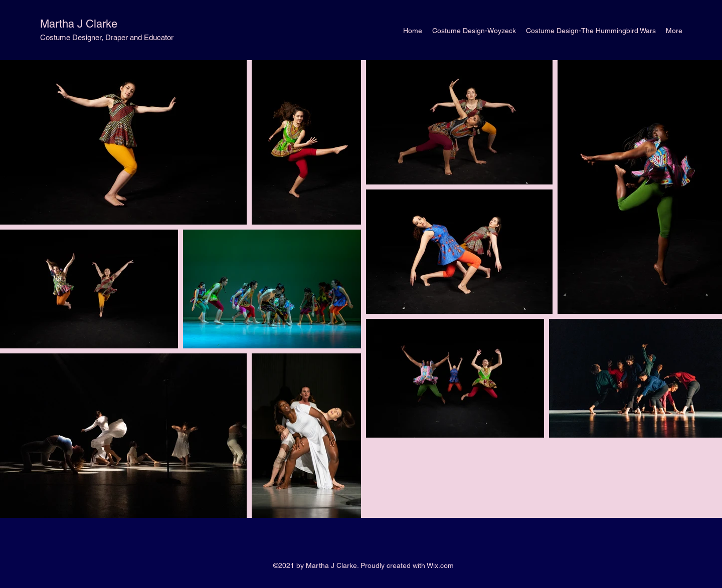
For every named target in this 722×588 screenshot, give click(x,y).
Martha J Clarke (79, 24)
